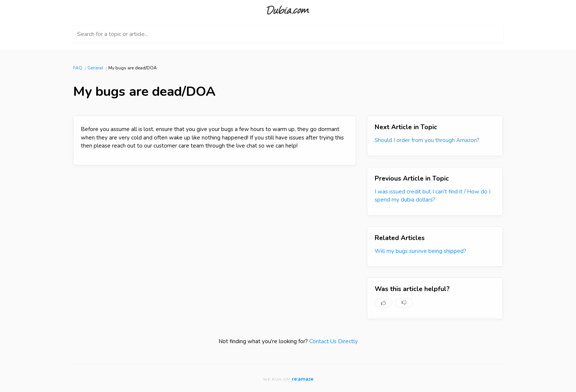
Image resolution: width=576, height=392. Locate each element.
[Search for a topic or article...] (288, 34)
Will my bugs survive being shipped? (420, 251)
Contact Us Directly (334, 341)
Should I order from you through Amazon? (427, 140)
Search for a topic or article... (113, 34)
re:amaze (303, 379)
